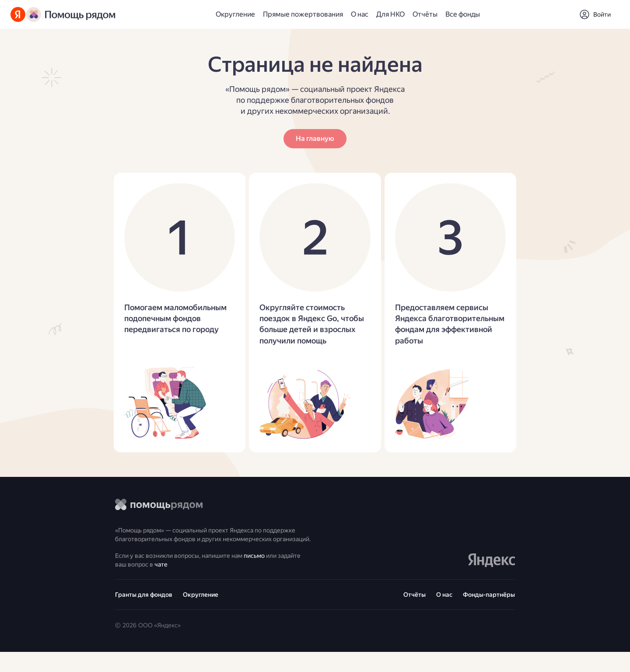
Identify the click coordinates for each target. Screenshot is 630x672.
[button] (595, 14)
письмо (273, 571)
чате (194, 582)
